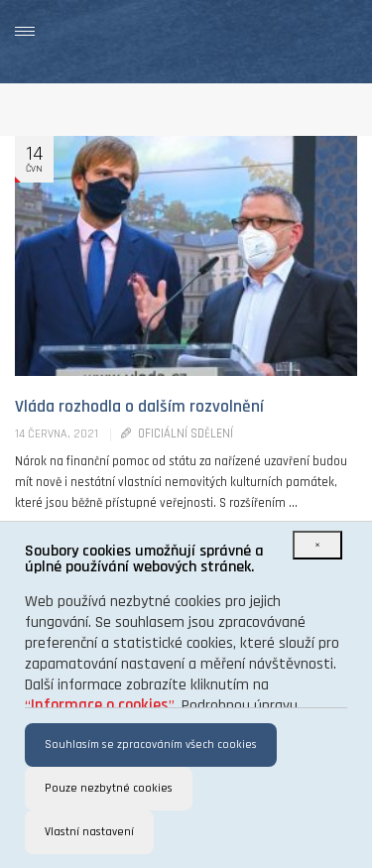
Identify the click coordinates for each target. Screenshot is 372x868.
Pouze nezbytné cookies (109, 788)
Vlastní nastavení (89, 832)
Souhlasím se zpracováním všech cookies (151, 744)
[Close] (317, 545)
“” (100, 706)
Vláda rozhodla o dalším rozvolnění (139, 407)
